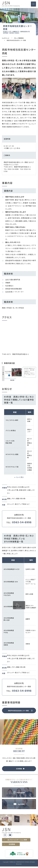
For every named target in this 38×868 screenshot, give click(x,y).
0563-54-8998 (13, 169)
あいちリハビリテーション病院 (17, 840)
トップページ (6, 38)
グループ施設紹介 (19, 38)
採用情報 (12, 844)
